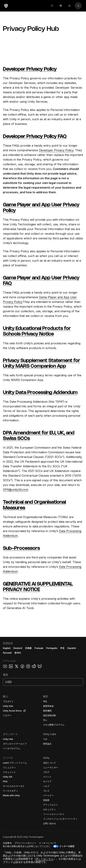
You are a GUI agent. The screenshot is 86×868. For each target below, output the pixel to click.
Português (52, 648)
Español (72, 648)
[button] (14, 701)
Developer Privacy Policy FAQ (35, 137)
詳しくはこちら (45, 859)
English (7, 648)
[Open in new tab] (24, 711)
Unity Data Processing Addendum (40, 393)
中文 (62, 648)
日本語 (28, 648)
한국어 (18, 653)
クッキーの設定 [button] (67, 846)
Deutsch (18, 648)
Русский (7, 653)
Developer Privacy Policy (30, 69)
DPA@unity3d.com (16, 490)
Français (39, 648)
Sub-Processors (21, 549)
